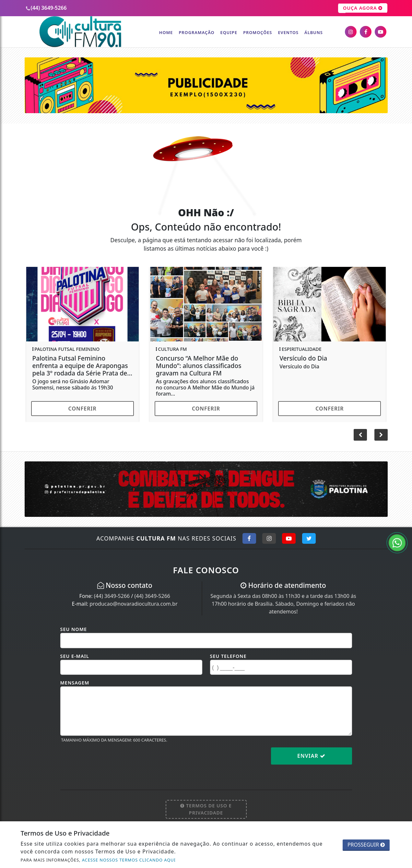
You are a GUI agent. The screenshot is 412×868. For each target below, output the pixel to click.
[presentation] (110, 761)
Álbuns (314, 32)
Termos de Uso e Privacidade (206, 809)
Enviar (311, 756)
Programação (196, 32)
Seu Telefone (228, 656)
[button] (381, 435)
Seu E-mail (75, 656)
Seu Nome (74, 629)
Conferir (82, 409)
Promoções (258, 32)
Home (166, 32)
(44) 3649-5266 (112, 596)
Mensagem (75, 683)
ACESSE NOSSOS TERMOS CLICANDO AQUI (129, 860)
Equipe (229, 32)
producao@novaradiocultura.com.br (134, 604)
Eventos (288, 32)
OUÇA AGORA (363, 8)
